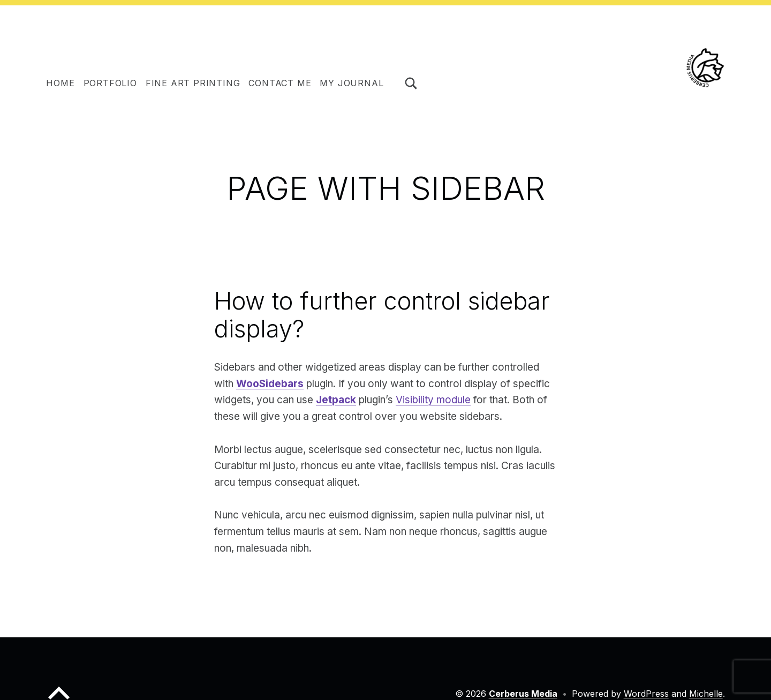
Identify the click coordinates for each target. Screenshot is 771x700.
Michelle (706, 694)
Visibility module (433, 400)
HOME (60, 83)
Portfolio (110, 83)
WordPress (646, 694)
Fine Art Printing (193, 83)
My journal (352, 83)
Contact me (280, 83)
